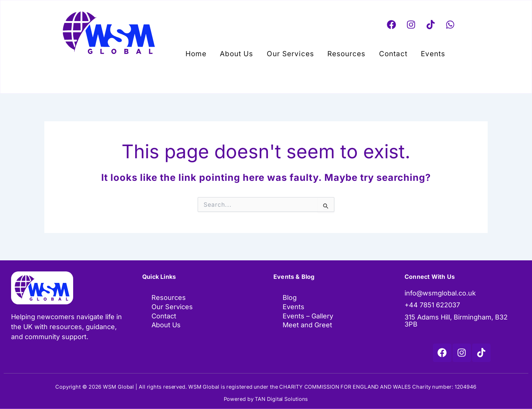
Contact (385, 52)
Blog (290, 298)
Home (209, 52)
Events (420, 52)
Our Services (293, 52)
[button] (422, 52)
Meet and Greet (307, 326)
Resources (344, 52)
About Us (245, 52)
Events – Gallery (308, 317)
